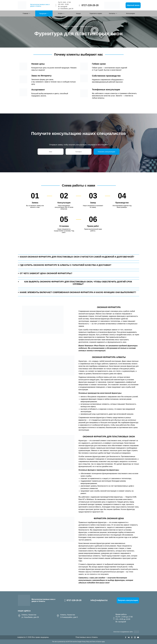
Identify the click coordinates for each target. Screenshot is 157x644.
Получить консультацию (128, 600)
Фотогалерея (130, 13)
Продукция (43, 13)
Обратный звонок (133, 5)
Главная (25, 13)
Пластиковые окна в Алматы (87, 637)
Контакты (112, 13)
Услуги (60, 13)
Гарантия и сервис (96, 13)
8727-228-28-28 (90, 5)
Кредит (79, 13)
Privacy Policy (86, 642)
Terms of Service (97, 642)
